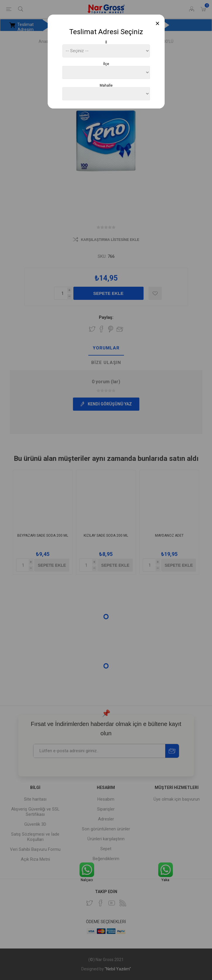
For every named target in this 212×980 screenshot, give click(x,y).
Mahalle (106, 85)
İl (106, 42)
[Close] (157, 23)
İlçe (106, 64)
